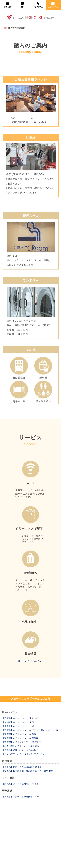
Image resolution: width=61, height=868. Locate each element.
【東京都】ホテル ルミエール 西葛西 (20, 738)
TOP (8, 28)
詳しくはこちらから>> (31, 661)
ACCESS (38, 5)
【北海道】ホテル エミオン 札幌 (18, 726)
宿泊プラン (53, 5)
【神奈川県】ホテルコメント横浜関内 (21, 746)
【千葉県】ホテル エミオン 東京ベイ (20, 718)
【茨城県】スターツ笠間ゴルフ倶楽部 (21, 784)
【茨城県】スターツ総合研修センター (21, 797)
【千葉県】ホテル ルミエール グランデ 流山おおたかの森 (30, 730)
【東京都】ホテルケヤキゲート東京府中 (22, 742)
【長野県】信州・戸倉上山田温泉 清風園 (22, 767)
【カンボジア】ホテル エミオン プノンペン (23, 754)
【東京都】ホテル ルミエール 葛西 (19, 734)
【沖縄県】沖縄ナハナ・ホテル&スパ (20, 750)
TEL (23, 5)
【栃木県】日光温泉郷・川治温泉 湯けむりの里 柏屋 (28, 771)
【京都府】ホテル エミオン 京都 (18, 722)
